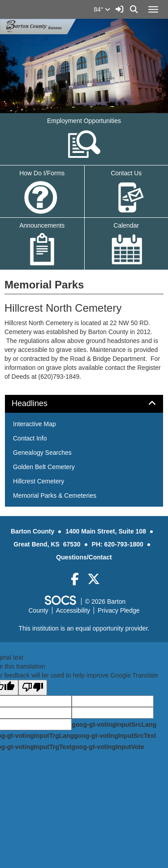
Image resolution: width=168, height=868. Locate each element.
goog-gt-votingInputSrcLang (114, 724)
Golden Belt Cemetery (44, 467)
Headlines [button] (40, 404)
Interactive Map (34, 424)
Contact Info (30, 438)
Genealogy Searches (42, 453)
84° (102, 9)
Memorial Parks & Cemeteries (55, 495)
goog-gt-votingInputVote (108, 747)
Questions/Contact (84, 557)
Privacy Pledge (118, 610)
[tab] (84, 404)
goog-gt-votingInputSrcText (115, 736)
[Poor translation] (33, 688)
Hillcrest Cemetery (39, 481)
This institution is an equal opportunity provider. (84, 628)
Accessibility (73, 610)
